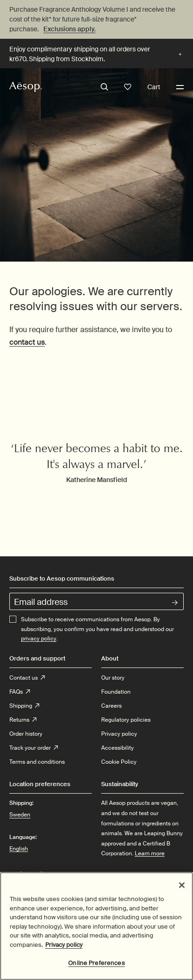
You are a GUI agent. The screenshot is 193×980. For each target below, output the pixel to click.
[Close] (182, 888)
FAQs (20, 692)
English (19, 849)
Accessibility (117, 748)
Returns (23, 720)
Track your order (34, 748)
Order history (26, 734)
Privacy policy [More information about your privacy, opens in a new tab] (64, 947)
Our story (113, 678)
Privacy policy (119, 734)
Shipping (24, 706)
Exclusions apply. (69, 29)
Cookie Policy (119, 762)
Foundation (116, 692)
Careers (111, 706)
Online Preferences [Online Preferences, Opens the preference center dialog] (96, 965)
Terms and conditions (37, 762)
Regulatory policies (126, 720)
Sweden (20, 814)
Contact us (27, 678)
